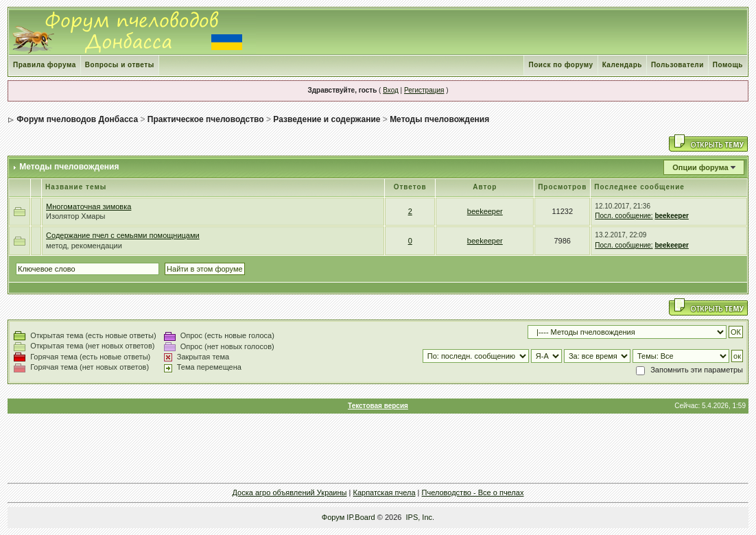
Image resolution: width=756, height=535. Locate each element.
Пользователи (677, 65)
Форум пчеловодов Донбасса (77, 119)
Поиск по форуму (560, 65)
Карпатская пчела (384, 492)
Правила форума (45, 65)
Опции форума (700, 167)
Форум (333, 517)
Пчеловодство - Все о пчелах (473, 492)
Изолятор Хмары (75, 216)
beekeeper (485, 211)
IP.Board (361, 517)
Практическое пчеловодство (206, 119)
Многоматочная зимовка (88, 206)
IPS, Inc (420, 517)
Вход (391, 90)
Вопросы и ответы (120, 65)
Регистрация (424, 90)
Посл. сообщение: (624, 216)
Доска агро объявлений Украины (290, 492)
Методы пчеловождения (439, 119)
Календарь (622, 65)
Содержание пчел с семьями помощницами (123, 235)
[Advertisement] (378, 448)
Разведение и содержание (327, 119)
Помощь (728, 65)
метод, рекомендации (84, 246)
